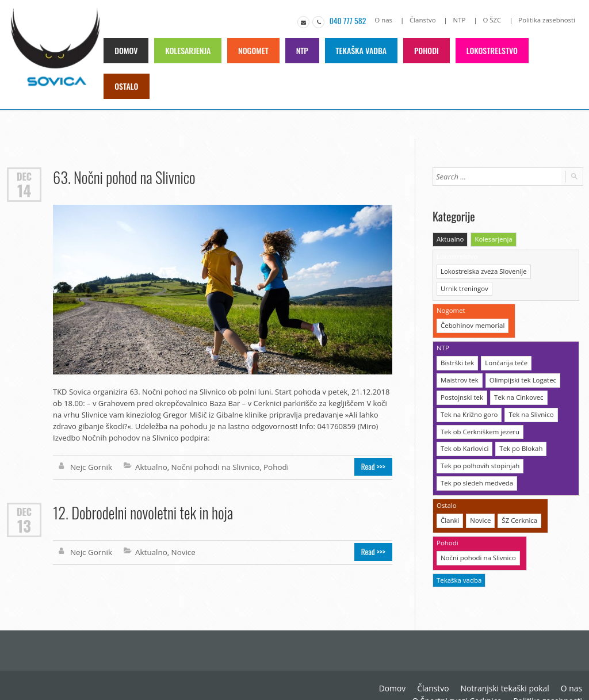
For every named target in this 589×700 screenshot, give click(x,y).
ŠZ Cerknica (517, 512)
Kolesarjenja (188, 50)
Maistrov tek (459, 375)
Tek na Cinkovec (516, 392)
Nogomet (253, 50)
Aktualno (150, 466)
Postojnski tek (461, 392)
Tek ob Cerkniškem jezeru (479, 425)
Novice (180, 550)
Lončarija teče (504, 359)
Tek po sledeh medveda (475, 475)
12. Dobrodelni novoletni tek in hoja (141, 510)
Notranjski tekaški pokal (509, 671)
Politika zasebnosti (548, 20)
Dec (24, 175)
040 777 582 (353, 20)
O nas (388, 20)
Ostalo (127, 85)
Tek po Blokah (518, 442)
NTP (462, 20)
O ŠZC (494, 20)
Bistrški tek (457, 359)
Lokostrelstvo (490, 50)
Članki (450, 512)
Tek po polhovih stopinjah (479, 459)
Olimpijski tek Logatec (520, 375)
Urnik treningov (464, 286)
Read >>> (375, 466)
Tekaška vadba (361, 50)
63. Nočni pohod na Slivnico (123, 176)
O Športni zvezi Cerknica (464, 683)
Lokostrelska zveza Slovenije (482, 269)
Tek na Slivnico (528, 409)
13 (24, 523)
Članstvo (427, 20)
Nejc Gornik (91, 466)
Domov (127, 50)
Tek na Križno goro (468, 409)
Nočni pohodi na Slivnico (211, 466)
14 (24, 189)
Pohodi (425, 50)
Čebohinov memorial (471, 322)
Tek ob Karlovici (464, 442)
